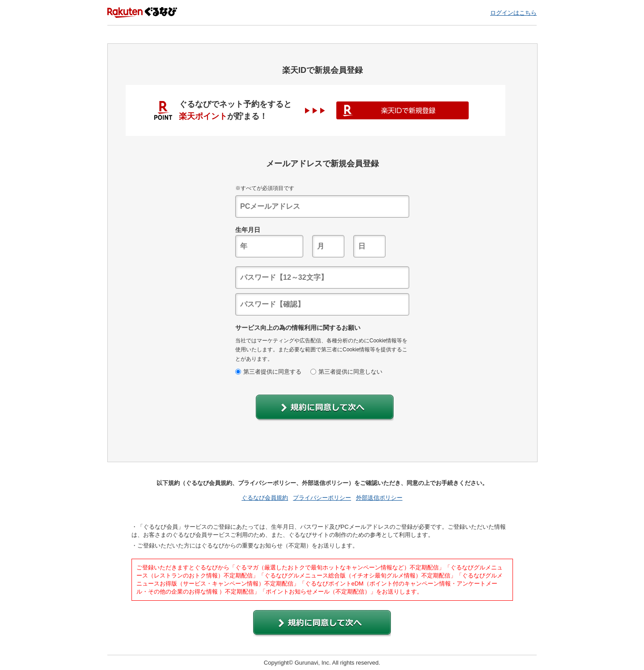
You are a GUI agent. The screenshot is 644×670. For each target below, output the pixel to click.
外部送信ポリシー (379, 498)
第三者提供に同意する (268, 372)
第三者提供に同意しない (346, 372)
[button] (325, 408)
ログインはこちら (513, 13)
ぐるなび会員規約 (265, 498)
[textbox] (322, 206)
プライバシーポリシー (322, 498)
